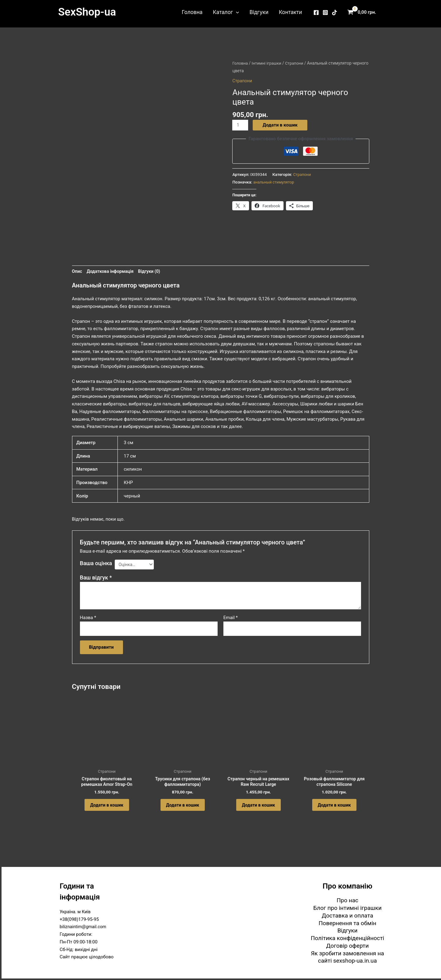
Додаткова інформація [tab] (112, 269)
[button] (236, 12)
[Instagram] (325, 12)
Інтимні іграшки (268, 63)
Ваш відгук (96, 577)
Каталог (226, 12)
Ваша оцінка (96, 561)
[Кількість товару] (240, 125)
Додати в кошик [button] (107, 807)
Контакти (291, 12)
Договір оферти (347, 946)
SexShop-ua (87, 12)
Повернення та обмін (347, 923)
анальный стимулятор (275, 182)
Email (231, 617)
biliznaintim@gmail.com (84, 927)
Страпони (297, 63)
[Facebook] (316, 12)
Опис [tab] (77, 269)
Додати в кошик (281, 125)
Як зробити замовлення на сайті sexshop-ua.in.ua (348, 957)
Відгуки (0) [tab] (153, 269)
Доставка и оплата (347, 916)
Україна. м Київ (76, 912)
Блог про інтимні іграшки (348, 908)
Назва (88, 617)
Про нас (347, 900)
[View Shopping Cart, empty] (363, 12)
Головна (192, 12)
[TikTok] (334, 12)
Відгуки (259, 12)
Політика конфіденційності (347, 938)
